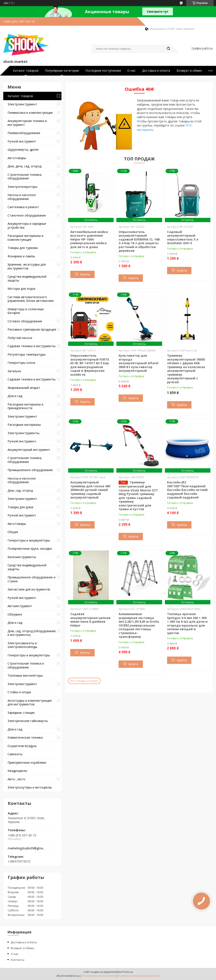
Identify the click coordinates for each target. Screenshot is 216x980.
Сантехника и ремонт (23, 207)
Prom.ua (128, 972)
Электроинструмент (22, 104)
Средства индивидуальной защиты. (27, 567)
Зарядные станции (21, 713)
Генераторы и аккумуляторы (29, 540)
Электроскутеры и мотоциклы (30, 787)
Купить (85, 274)
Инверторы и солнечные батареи (26, 311)
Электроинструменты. (24, 433)
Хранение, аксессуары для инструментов (27, 266)
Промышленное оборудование (30, 470)
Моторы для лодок (22, 289)
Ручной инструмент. (22, 441)
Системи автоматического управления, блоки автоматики (31, 299)
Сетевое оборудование (25, 321)
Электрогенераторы (22, 187)
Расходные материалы (24, 425)
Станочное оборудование (27, 215)
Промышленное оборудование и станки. (31, 579)
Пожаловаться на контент (99, 976)
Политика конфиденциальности (139, 976)
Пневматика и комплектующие (30, 113)
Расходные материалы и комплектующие (25, 238)
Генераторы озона (21, 363)
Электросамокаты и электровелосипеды (22, 645)
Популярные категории (62, 71)
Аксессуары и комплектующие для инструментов (30, 702)
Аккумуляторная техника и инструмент (27, 123)
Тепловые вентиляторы (25, 675)
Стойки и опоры (19, 692)
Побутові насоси (20, 338)
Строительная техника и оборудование (26, 665)
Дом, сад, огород (20, 490)
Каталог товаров (26, 71)
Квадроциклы (17, 771)
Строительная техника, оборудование (25, 177)
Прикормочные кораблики (27, 762)
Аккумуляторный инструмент (29, 450)
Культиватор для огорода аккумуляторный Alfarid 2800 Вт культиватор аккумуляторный (138, 363)
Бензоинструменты (22, 557)
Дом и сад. (15, 396)
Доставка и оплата (156, 71)
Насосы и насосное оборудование (22, 197)
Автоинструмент (20, 606)
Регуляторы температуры (27, 354)
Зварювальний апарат (24, 388)
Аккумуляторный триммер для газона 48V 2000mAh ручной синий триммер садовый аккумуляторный (90, 490)
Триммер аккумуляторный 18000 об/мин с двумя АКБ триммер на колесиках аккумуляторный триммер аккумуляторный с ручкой (186, 369)
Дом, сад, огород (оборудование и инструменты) (32, 633)
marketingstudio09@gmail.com (27, 848)
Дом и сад (15, 623)
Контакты (18, 960)
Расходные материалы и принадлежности (25, 406)
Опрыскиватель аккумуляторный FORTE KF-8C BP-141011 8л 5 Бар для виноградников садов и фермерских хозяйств (90, 365)
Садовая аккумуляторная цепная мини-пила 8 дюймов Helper (90, 620)
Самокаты (15, 754)
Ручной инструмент (22, 141)
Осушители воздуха (22, 746)
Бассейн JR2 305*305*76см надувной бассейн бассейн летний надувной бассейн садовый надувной (187, 490)
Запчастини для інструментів (29, 589)
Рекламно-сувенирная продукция (32, 329)
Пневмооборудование (24, 133)
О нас (131, 71)
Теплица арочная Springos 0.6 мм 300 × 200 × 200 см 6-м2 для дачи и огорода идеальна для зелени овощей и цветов (187, 623)
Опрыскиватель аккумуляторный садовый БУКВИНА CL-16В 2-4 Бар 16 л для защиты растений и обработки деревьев (139, 241)
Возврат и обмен (189, 71)
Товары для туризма (23, 248)
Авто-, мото (16, 779)
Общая (13, 532)
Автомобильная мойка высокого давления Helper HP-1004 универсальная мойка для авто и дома (89, 239)
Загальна (14, 371)
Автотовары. (17, 158)
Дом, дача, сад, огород (24, 166)
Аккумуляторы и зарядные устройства (27, 226)
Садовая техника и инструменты (31, 346)
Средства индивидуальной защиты (27, 278)
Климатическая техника (25, 737)
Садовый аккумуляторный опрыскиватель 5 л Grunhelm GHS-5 (183, 237)
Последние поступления (103, 71)
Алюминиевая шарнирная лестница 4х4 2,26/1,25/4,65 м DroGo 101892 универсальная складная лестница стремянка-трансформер (139, 625)
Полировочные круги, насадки (30, 549)
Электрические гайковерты (28, 721)
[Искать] (168, 49)
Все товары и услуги (84, 681)
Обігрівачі (15, 614)
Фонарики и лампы (21, 256)
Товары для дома (20, 507)
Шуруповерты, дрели (23, 150)
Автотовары (17, 524)
